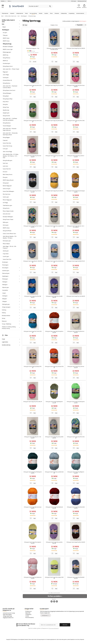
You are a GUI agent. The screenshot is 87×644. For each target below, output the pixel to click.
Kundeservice (28, 611)
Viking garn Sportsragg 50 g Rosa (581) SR (33, 402)
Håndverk (12, 13)
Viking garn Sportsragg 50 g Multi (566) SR (76, 121)
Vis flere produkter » (55, 596)
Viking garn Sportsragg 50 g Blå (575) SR (76, 261)
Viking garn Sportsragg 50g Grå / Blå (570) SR (33, 262)
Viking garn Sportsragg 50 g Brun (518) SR (76, 542)
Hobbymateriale (20, 13)
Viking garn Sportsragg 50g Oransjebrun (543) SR (54, 332)
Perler (51, 13)
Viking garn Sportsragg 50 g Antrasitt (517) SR (33, 191)
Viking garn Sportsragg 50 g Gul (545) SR (54, 191)
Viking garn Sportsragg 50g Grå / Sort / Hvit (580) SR (76, 227)
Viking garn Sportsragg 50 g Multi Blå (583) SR (33, 297)
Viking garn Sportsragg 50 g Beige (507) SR (33, 367)
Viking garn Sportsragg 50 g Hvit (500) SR (76, 48)
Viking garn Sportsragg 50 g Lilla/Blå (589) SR (54, 297)
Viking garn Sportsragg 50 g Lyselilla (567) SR (54, 543)
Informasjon (74, 1)
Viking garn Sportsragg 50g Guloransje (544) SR (33, 508)
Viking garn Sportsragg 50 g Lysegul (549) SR (54, 578)
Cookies (27, 616)
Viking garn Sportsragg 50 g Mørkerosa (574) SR (33, 578)
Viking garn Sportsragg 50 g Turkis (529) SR (33, 332)
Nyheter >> (3, 1)
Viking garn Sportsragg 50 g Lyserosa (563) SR (76, 367)
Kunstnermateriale (80, 13)
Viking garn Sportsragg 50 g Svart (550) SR (54, 156)
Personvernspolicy (30, 617)
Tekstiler (41, 13)
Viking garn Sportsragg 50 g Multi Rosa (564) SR (76, 86)
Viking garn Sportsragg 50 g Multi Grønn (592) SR (33, 227)
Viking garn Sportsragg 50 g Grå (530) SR (54, 85)
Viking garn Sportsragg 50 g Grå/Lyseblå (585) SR (54, 437)
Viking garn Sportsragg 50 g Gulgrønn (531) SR (33, 543)
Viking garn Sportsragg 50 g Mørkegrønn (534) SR (33, 472)
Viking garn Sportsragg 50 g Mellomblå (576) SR (76, 508)
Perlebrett (57, 13)
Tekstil (26, 13)
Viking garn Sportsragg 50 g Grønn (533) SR (33, 121)
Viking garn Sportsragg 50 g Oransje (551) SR (54, 367)
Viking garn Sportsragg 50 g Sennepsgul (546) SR (76, 191)
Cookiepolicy (28, 614)
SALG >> (10, 1)
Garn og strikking (33, 13)
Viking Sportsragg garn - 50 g (33, 48)
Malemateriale (5, 13)
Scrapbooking (72, 13)
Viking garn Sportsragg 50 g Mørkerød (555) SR (54, 508)
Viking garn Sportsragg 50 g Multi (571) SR (33, 86)
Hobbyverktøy (64, 13)
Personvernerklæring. (54, 628)
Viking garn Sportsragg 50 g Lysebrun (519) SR (76, 156)
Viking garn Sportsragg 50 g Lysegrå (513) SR (54, 227)
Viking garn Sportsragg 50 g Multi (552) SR (76, 437)
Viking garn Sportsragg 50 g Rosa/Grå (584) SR (33, 156)
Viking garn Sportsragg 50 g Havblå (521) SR (54, 262)
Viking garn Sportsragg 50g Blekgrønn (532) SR (54, 402)
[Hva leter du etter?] (40, 6)
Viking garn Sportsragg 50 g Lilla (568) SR (76, 296)
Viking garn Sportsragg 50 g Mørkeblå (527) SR (76, 578)
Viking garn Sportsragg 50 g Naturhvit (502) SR (76, 332)
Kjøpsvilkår (28, 613)
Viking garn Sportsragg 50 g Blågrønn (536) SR (76, 472)
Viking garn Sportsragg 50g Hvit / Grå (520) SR (33, 437)
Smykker (46, 13)
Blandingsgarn (83, 21)
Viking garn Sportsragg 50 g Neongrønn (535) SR (76, 402)
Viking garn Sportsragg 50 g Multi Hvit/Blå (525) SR (54, 49)
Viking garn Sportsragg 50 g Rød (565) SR (54, 121)
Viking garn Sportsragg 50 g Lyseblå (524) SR (54, 472)
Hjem (2, 16)
